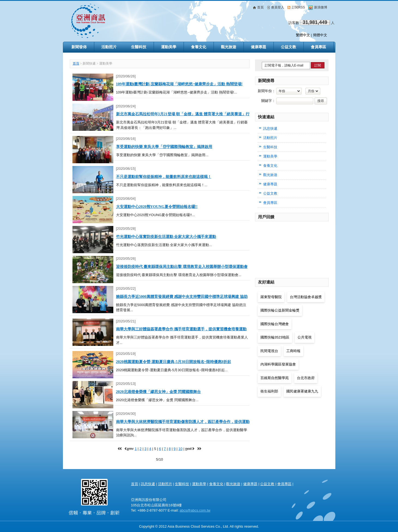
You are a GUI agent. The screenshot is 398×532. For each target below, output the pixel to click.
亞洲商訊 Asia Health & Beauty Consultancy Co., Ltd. (94, 495)
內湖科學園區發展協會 (278, 364)
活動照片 (165, 484)
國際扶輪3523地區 (275, 337)
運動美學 (199, 484)
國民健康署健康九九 (302, 391)
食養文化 (216, 484)
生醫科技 (182, 484)
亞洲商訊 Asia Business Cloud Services (141, 21)
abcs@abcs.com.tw (195, 510)
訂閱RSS (296, 7)
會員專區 (318, 47)
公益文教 (267, 484)
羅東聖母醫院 (271, 297)
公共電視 (305, 337)
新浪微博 (318, 7)
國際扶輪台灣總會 (275, 324)
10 (180, 449)
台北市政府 (306, 378)
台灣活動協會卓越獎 (306, 297)
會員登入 (276, 7)
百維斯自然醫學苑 (275, 378)
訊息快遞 (270, 129)
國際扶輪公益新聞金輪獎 (280, 310)
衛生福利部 (269, 391)
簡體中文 (320, 35)
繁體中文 (303, 35)
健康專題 (250, 484)
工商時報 (293, 351)
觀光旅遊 (233, 484)
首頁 (258, 7)
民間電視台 (269, 351)
